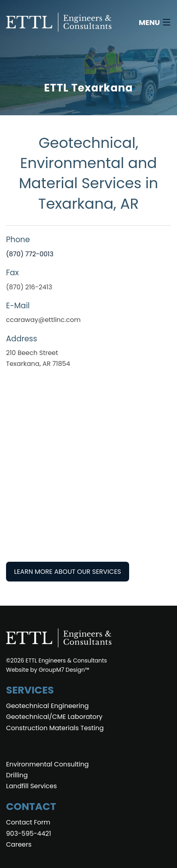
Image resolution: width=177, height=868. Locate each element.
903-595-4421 (29, 834)
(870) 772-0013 (30, 254)
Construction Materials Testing (55, 728)
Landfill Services (31, 786)
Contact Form (28, 822)
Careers (19, 844)
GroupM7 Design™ (64, 670)
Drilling (17, 775)
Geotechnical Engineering (47, 706)
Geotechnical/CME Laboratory (54, 717)
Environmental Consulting (47, 764)
